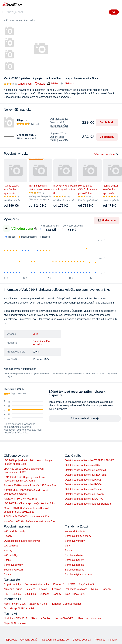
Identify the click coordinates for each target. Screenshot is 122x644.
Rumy (95, 589)
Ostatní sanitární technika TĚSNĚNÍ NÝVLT (89, 460)
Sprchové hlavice (75, 570)
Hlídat (53, 84)
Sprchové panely (74, 560)
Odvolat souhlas (82, 640)
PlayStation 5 (86, 584)
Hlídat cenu (107, 220)
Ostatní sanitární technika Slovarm (84, 494)
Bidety (7, 574)
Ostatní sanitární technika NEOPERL (86, 475)
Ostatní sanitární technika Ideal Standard (88, 504)
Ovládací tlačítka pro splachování (23, 541)
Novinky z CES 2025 (15, 618)
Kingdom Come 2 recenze (67, 604)
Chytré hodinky (12, 584)
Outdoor (44, 594)
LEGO (71, 584)
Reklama (100, 640)
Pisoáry (8, 536)
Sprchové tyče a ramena (79, 574)
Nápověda (11, 640)
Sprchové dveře (74, 555)
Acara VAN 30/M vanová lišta (20, 499)
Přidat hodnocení (26, 139)
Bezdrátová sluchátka (37, 584)
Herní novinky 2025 (15, 604)
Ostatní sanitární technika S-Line (83, 489)
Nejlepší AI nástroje (15, 623)
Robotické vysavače (76, 589)
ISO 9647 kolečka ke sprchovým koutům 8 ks (29, 503)
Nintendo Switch (13, 589)
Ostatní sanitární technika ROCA (83, 484)
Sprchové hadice (74, 565)
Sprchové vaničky (75, 541)
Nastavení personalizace (55, 640)
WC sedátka (11, 546)
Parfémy (106, 589)
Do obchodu (107, 122)
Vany (68, 546)
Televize (31, 589)
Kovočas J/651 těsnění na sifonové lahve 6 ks (30, 521)
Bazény (57, 594)
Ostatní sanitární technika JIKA (82, 465)
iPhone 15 (58, 584)
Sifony (7, 560)
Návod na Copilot (41, 618)
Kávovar (44, 589)
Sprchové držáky (13, 565)
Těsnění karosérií (14, 570)
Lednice (57, 589)
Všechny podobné (106, 154)
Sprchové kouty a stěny (78, 536)
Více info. (23, 433)
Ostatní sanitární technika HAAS (83, 480)
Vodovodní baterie (75, 531)
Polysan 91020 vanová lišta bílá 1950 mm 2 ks (30, 485)
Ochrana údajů (29, 640)
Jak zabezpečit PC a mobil (19, 609)
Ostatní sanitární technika (21, 20)
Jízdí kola (30, 594)
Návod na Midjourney (89, 618)
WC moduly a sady (14, 531)
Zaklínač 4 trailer (39, 604)
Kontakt (113, 640)
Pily (6, 594)
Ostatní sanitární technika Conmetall (85, 470)
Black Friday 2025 (75, 594)
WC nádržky (11, 555)
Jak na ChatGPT (64, 618)
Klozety (8, 550)
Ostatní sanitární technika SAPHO (84, 499)
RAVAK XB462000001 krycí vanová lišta (26, 517)
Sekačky (17, 594)
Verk (35, 334)
